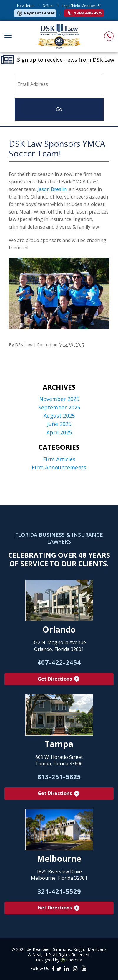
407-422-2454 (59, 662)
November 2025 (59, 399)
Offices (48, 6)
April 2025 (59, 432)
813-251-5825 (59, 777)
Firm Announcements (59, 467)
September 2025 (59, 407)
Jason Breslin (52, 189)
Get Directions (59, 679)
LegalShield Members (80, 6)
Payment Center (36, 13)
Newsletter (26, 6)
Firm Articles (59, 459)
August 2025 (59, 416)
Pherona (74, 960)
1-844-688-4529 (85, 13)
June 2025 (59, 424)
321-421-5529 (59, 891)
